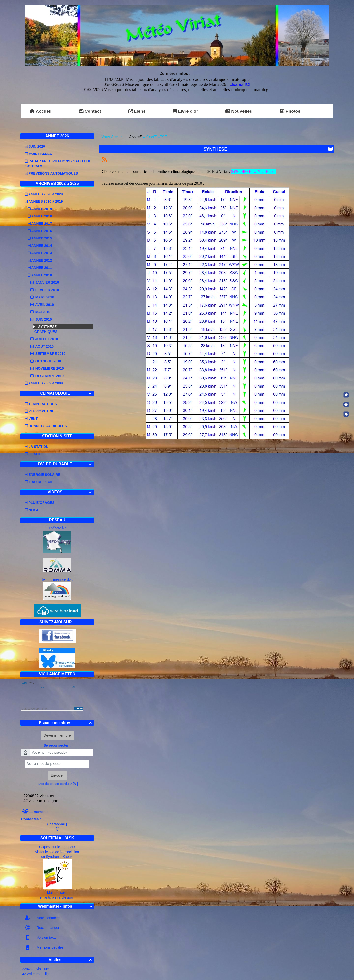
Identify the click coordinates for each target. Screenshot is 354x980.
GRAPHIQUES (46, 332)
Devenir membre (57, 735)
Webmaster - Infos (66, 906)
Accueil (135, 137)
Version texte (46, 938)
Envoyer (57, 775)
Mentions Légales (50, 947)
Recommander (47, 928)
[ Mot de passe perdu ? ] (57, 784)
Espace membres (66, 723)
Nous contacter (48, 918)
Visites (71, 960)
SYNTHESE (47, 327)
